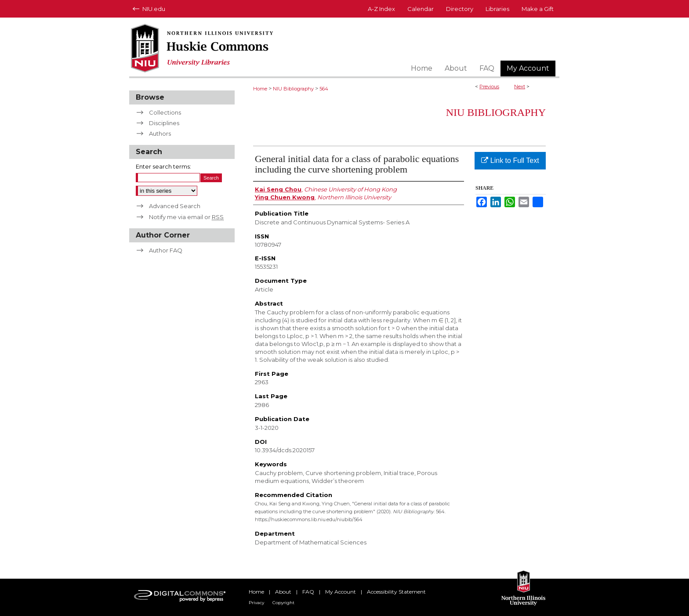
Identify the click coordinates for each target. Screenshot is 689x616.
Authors (160, 133)
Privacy (256, 603)
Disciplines (164, 123)
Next (520, 86)
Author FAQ (166, 250)
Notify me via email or (186, 217)
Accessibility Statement (396, 592)
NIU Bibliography (293, 89)
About (283, 592)
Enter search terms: (163, 166)
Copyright (283, 603)
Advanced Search (175, 206)
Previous (489, 86)
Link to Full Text (510, 160)
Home (260, 89)
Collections (165, 112)
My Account (341, 592)
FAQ (308, 592)
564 (324, 89)
